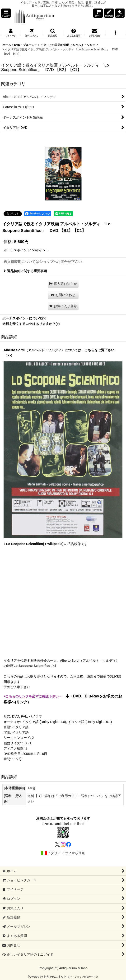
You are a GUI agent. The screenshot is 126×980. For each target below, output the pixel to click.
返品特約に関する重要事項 (25, 271)
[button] (6, 13)
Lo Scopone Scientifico (32, 666)
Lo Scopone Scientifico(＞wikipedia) (35, 544)
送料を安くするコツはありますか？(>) (31, 324)
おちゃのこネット (55, 977)
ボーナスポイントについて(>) (24, 318)
